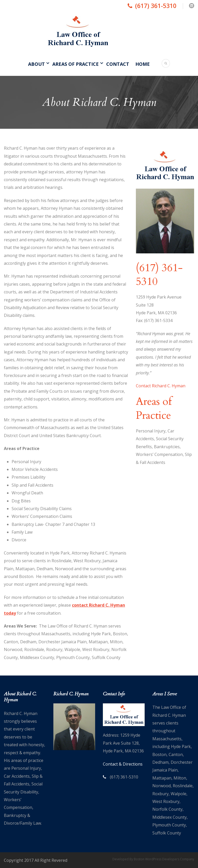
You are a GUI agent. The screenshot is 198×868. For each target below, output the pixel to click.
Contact (118, 64)
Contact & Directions (123, 764)
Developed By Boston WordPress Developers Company (153, 859)
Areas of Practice (76, 64)
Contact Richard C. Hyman (161, 386)
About (36, 64)
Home (143, 64)
